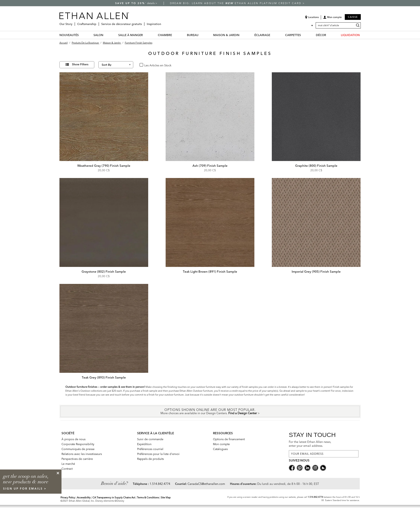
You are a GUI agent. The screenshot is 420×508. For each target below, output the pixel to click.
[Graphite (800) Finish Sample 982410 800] (316, 117)
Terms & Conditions (148, 497)
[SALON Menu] (106, 35)
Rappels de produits (150, 459)
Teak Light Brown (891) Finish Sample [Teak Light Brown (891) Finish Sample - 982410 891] (210, 272)
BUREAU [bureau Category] (193, 35)
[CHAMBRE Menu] (174, 35)
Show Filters (80, 64)
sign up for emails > (25, 489)
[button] (332, 19)
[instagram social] (315, 467)
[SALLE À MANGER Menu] (145, 35)
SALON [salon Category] (98, 35)
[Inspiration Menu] (162, 22)
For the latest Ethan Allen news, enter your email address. (310, 444)
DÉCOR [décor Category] (321, 35)
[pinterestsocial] (300, 467)
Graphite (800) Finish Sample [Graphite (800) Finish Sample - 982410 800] (316, 166)
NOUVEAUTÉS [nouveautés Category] (69, 35)
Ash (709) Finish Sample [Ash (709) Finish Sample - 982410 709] (210, 166)
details (151, 3)
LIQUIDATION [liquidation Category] (350, 35)
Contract (67, 469)
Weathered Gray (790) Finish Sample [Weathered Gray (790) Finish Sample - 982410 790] (104, 166)
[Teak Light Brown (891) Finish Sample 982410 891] (210, 222)
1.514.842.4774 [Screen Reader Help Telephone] (315, 497)
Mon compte (221, 444)
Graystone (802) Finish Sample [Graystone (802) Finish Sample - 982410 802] (104, 272)
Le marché (68, 464)
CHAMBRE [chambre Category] (165, 35)
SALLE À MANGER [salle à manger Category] (131, 35)
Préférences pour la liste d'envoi (158, 454)
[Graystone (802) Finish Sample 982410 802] (104, 222)
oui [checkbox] (146, 65)
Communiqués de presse (78, 449)
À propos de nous (73, 439)
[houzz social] (323, 467)
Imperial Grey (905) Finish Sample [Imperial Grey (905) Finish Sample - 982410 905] (316, 272)
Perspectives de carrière (77, 459)
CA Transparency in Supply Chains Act (114, 497)
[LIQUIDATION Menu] (362, 35)
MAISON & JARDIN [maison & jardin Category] (226, 35)
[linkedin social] (307, 467)
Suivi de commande (150, 439)
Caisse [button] (353, 17)
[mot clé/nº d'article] (338, 25)
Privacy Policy (68, 497)
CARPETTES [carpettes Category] (293, 35)
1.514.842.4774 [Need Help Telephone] (160, 484)
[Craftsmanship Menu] (98, 22)
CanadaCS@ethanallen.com (206, 484)
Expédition (144, 444)
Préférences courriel (150, 449)
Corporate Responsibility (78, 444)
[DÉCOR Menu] (329, 35)
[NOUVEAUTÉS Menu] (81, 35)
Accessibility (84, 497)
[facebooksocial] (292, 467)
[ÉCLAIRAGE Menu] (273, 35)
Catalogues (220, 449)
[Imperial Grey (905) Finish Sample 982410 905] (316, 222)
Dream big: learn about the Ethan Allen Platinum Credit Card (236, 3)
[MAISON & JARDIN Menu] (242, 35)
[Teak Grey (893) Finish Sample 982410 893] (104, 328)
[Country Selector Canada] (310, 25)
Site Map (166, 497)
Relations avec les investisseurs (82, 454)
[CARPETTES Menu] (303, 35)
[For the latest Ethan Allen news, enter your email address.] (324, 454)
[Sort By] (116, 65)
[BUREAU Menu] (201, 35)
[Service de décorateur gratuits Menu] (143, 22)
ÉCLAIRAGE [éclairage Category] (262, 35)
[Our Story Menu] (74, 22)
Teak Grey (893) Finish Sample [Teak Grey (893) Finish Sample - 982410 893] (104, 377)
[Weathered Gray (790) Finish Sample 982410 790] (104, 117)
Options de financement (229, 439)
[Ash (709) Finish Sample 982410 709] (210, 117)
